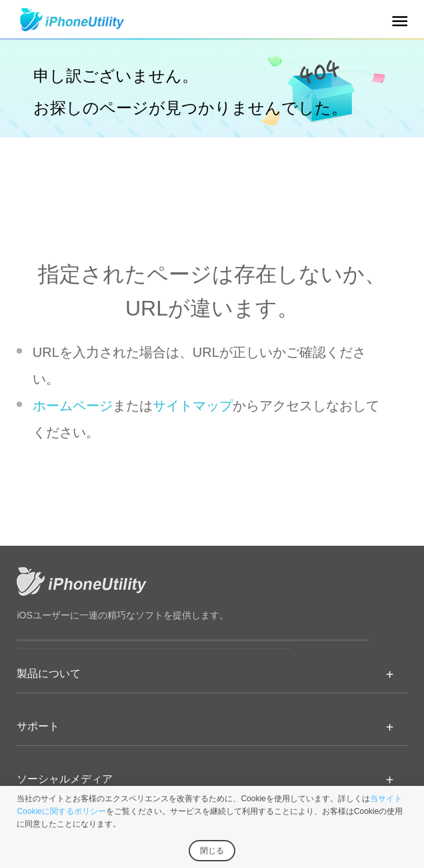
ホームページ (73, 406)
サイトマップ (193, 406)
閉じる (212, 851)
